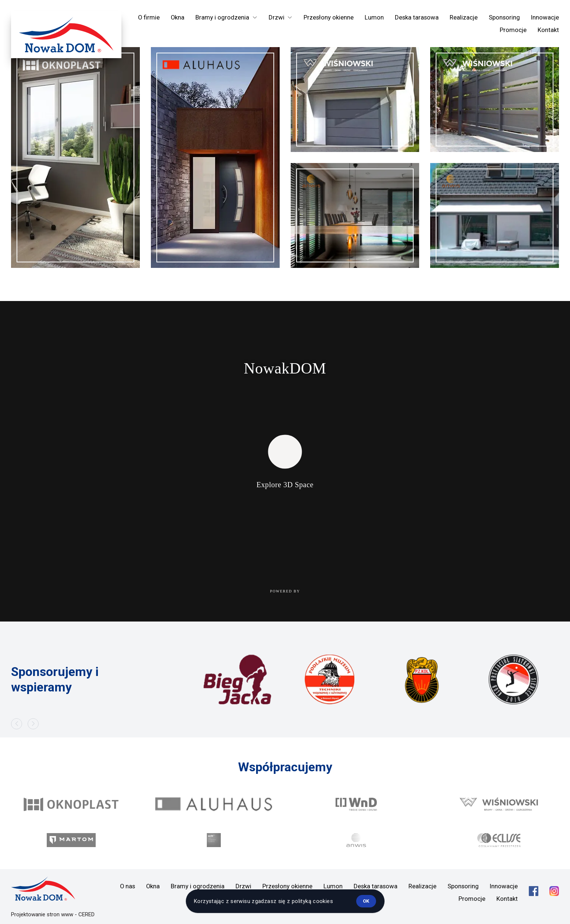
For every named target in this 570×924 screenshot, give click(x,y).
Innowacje (545, 17)
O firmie (149, 17)
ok (366, 901)
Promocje (513, 30)
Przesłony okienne (329, 17)
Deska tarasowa (417, 17)
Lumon (374, 17)
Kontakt (548, 30)
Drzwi (243, 886)
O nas (128, 886)
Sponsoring (504, 17)
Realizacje (464, 17)
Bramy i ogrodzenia (198, 886)
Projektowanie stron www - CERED (53, 914)
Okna (178, 17)
